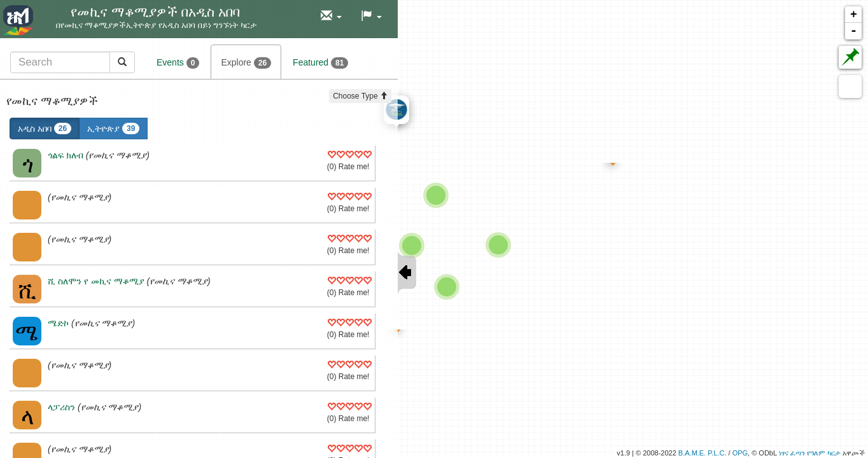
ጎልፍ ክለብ (66, 155)
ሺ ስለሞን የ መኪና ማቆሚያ (96, 281)
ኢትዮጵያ (113, 128)
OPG (740, 453)
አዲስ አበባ (45, 128)
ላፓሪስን (61, 407)
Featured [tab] (320, 63)
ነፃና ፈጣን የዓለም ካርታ (810, 453)
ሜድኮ (58, 323)
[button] (331, 16)
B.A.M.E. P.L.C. (703, 453)
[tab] (73, 62)
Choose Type (360, 96)
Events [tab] (178, 63)
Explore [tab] (246, 63)
